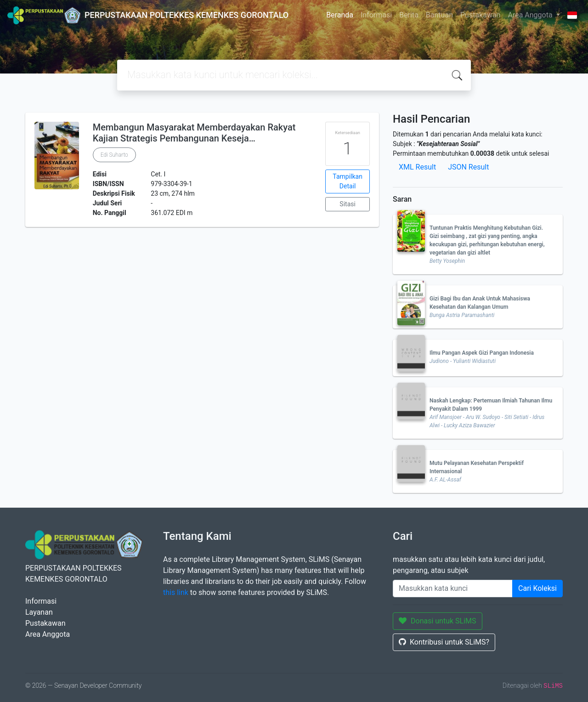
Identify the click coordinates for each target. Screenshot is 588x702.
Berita (409, 15)
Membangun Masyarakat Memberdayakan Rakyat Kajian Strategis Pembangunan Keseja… (194, 133)
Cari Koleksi (537, 588)
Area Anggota (531, 15)
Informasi (376, 15)
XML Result (417, 167)
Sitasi (348, 204)
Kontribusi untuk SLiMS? (444, 642)
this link (176, 592)
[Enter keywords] (453, 589)
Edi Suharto (114, 155)
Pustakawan (480, 15)
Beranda (340, 15)
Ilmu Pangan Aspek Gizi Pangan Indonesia (482, 353)
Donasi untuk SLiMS (438, 621)
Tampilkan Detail (348, 181)
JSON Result (468, 167)
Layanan (39, 612)
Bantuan (439, 15)
